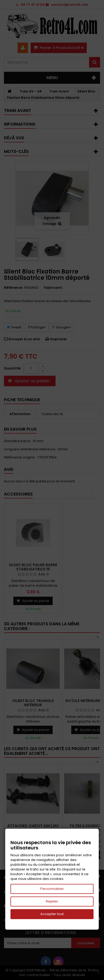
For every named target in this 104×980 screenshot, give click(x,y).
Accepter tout (52, 914)
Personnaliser (52, 889)
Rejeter (52, 901)
